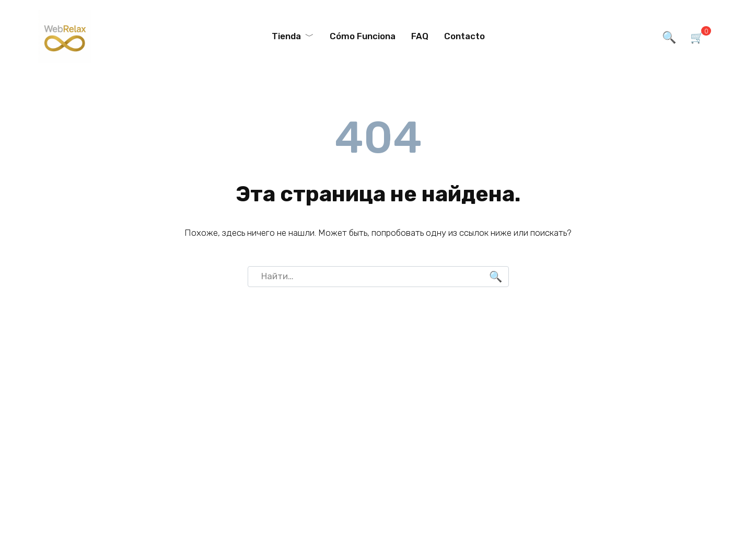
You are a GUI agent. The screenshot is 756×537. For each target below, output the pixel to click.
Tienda (286, 36)
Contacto (464, 36)
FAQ (420, 36)
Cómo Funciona (363, 36)
